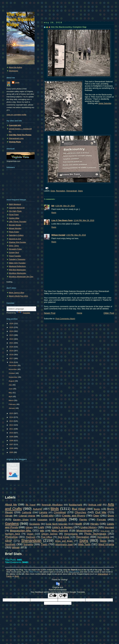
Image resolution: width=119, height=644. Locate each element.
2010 (12, 433)
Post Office (46, 537)
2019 (12, 351)
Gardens (12, 524)
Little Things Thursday (18, 222)
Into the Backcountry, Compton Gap (69, 27)
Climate (9, 516)
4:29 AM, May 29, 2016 (65, 206)
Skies (103, 541)
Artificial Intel (95, 505)
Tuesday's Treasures (17, 259)
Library (29, 527)
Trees (44, 544)
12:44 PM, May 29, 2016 (84, 220)
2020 (12, 347)
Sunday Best (14, 252)
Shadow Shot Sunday (17, 242)
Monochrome (84, 531)
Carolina (43, 512)
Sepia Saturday (105, 103)
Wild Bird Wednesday (17, 270)
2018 (12, 355)
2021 (12, 343)
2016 (12, 362)
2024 (12, 331)
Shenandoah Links (16, 138)
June (11, 389)
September (13, 377)
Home (80, 313)
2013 (12, 421)
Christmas (60, 512)
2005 (12, 452)
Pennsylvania (71, 534)
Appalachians (76, 505)
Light (41, 527)
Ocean (30, 534)
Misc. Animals (60, 531)
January (12, 408)
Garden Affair (14, 218)
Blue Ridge (79, 509)
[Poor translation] (63, 596)
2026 (12, 323)
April (11, 397)
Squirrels (10, 544)
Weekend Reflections (17, 266)
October (12, 373)
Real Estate (63, 537)
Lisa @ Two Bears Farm (62, 220)
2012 (12, 425)
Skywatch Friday (15, 249)
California (26, 512)
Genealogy (35, 524)
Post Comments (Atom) (65, 319)
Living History (89, 527)
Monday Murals (15, 225)
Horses (95, 524)
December (13, 365)
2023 (12, 335)
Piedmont (31, 537)
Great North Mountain (57, 524)
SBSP (9, 541)
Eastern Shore (21, 520)
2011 (12, 429)
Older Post (109, 313)
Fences (101, 519)
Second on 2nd (15, 239)
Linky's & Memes (62, 527)
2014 (12, 417)
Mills (42, 531)
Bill (53, 206)
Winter (16, 547)
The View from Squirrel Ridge (21, 19)
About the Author (15, 67)
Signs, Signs (14, 246)
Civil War (101, 512)
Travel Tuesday (15, 256)
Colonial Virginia (27, 516)
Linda (17, 82)
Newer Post (50, 313)
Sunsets (28, 544)
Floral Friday (14, 215)
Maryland (109, 527)
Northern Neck (13, 534)
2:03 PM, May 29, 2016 (76, 235)
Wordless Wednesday (18, 273)
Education (42, 520)
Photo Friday (14, 232)
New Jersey (105, 531)
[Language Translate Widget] (22, 309)
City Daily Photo (15, 211)
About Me (11, 505)
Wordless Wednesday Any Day (21, 277)
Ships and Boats (64, 541)
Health (78, 524)
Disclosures (13, 71)
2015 (12, 413)
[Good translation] (53, 596)
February (13, 404)
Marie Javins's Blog (17, 293)
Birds (55, 509)
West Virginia (106, 544)
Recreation (61, 191)
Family (61, 519)
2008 (12, 441)
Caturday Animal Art (17, 208)
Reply (54, 213)
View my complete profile (16, 115)
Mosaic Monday (15, 228)
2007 (12, 444)
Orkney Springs (50, 534)
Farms (83, 519)
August (12, 381)
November (13, 369)
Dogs (53, 191)
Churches (80, 512)
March (11, 400)
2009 (12, 437)
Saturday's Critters (16, 235)
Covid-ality (47, 516)
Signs (80, 191)
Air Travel (30, 505)
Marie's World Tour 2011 (18, 296)
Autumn (37, 509)
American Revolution (52, 505)
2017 (12, 358)
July (11, 385)
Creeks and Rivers (74, 516)
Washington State (64, 545)
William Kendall (58, 235)
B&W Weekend (15, 204)
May (11, 393)
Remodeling (103, 537)
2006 (12, 448)
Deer (96, 516)
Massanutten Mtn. (21, 531)
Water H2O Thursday (17, 263)
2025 (12, 327)
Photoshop (11, 537)
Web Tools (84, 544)
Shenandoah (72, 191)
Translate (23, 313)
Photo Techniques (95, 534)
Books (97, 509)
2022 (12, 339)
